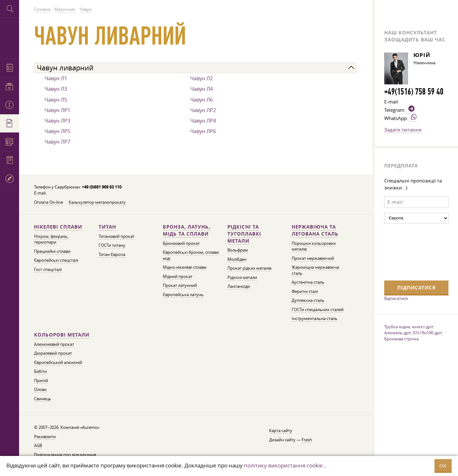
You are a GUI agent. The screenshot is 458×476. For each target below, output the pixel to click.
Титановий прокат (117, 236)
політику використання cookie (283, 465)
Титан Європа (112, 255)
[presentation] (410, 251)
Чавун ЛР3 (57, 121)
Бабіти (40, 371)
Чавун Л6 (201, 100)
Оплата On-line (49, 202)
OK (443, 466)
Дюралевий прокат (53, 353)
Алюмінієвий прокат (54, 344)
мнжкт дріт (423, 327)
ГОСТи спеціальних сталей (318, 310)
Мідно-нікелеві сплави (185, 267)
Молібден (237, 259)
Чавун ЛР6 (203, 131)
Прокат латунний (180, 285)
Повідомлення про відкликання (65, 455)
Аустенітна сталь (308, 282)
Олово (40, 390)
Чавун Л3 (56, 89)
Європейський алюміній (58, 362)
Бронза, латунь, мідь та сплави (187, 230)
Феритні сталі (305, 291)
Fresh (307, 440)
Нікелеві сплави (58, 227)
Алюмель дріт (398, 333)
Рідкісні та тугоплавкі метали (244, 234)
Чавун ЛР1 (57, 110)
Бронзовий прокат (181, 243)
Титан (107, 227)
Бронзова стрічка (401, 339)
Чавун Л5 (56, 100)
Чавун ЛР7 (57, 142)
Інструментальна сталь (315, 319)
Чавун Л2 (201, 78)
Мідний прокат (178, 277)
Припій (41, 381)
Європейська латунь (183, 295)
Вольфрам (238, 250)
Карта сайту (281, 431)
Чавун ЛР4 (203, 121)
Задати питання (403, 130)
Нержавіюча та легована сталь (315, 230)
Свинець (43, 399)
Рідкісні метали (242, 277)
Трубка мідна (397, 327)
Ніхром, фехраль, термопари (51, 239)
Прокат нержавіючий (313, 258)
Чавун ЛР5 (57, 131)
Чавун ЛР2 (203, 110)
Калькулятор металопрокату (97, 202)
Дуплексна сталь (308, 300)
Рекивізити (45, 437)
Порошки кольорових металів (314, 246)
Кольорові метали (62, 335)
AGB (38, 446)
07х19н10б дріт (427, 333)
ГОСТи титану (112, 245)
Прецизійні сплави (52, 251)
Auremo (10, 37)
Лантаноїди (239, 286)
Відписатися (396, 298)
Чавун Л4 (201, 89)
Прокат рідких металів (249, 268)
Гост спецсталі (48, 270)
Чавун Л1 (56, 78)
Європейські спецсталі (56, 260)
